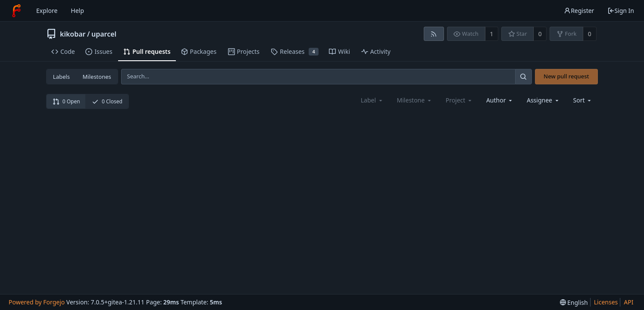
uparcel (104, 34)
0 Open (66, 101)
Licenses (606, 302)
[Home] (16, 11)
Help (77, 11)
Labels (61, 77)
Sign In (621, 11)
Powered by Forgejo (37, 302)
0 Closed (107, 101)
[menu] (583, 100)
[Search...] (523, 76)
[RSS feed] (434, 34)
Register (579, 11)
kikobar (73, 34)
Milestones (97, 77)
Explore (47, 11)
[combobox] (500, 100)
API (628, 302)
